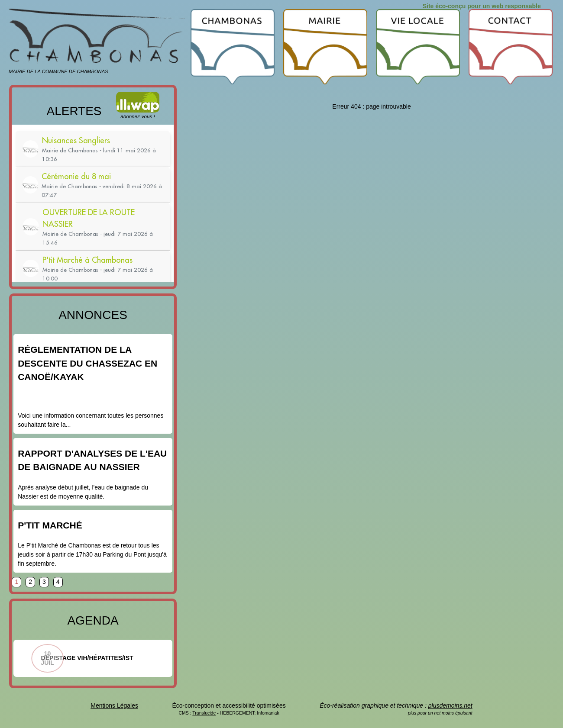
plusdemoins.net (450, 705)
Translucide (204, 713)
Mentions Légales (114, 705)
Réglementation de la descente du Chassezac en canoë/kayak (87, 363)
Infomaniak (268, 713)
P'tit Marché (50, 525)
